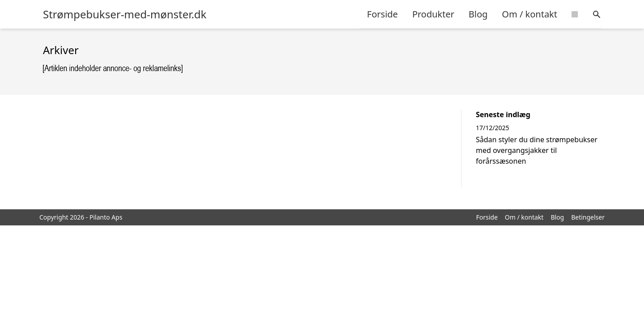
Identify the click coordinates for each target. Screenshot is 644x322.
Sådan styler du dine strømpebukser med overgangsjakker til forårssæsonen (537, 150)
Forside (383, 14)
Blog (478, 14)
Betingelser (588, 217)
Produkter (433, 14)
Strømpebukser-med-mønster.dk (125, 14)
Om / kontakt (530, 14)
